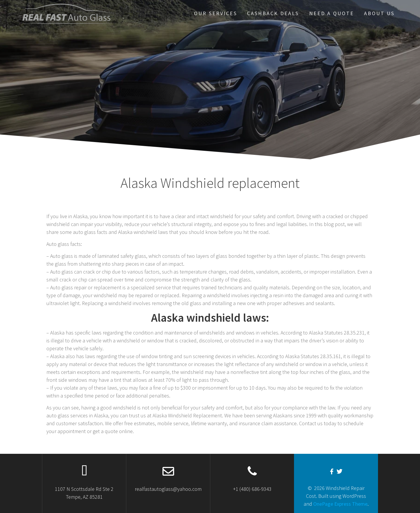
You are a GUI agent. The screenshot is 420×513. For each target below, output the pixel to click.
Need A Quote (332, 13)
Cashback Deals (273, 13)
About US (379, 13)
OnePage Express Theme (340, 504)
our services (216, 13)
